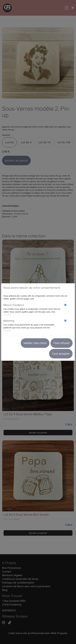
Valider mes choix (35, 343)
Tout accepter (61, 354)
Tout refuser (62, 343)
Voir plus (7, 315)
